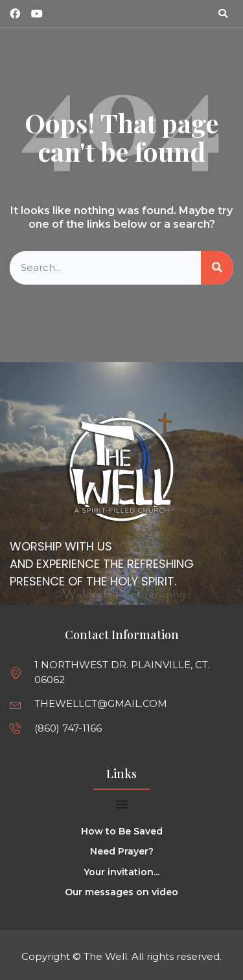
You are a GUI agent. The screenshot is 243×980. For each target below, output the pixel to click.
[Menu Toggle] (122, 804)
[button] (223, 14)
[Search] (217, 268)
